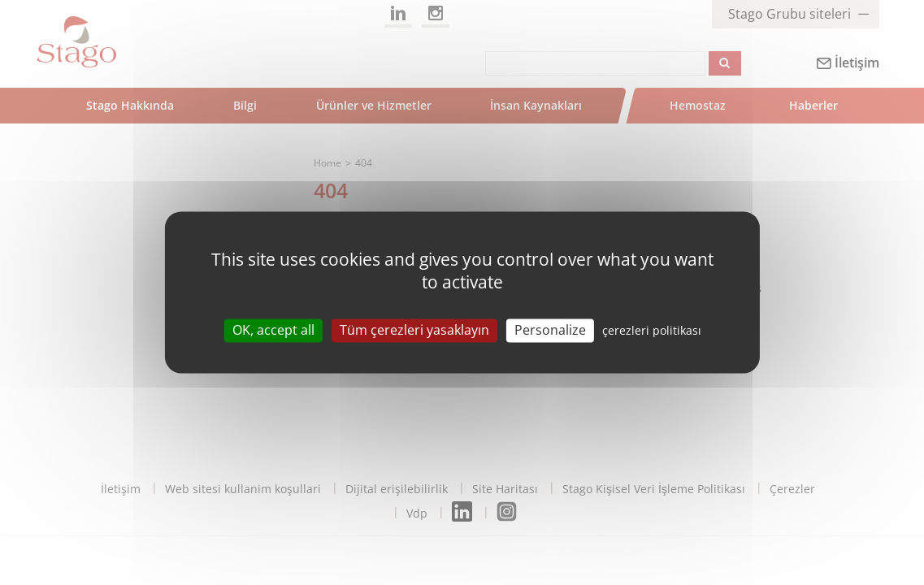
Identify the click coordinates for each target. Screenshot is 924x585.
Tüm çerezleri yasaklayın (414, 330)
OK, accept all (273, 330)
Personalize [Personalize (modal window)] (550, 330)
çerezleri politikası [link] (652, 330)
